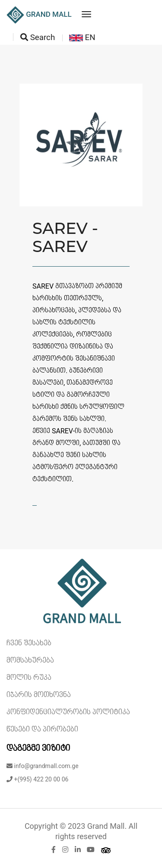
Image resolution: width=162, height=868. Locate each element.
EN (82, 37)
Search (38, 37)
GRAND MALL (39, 15)
